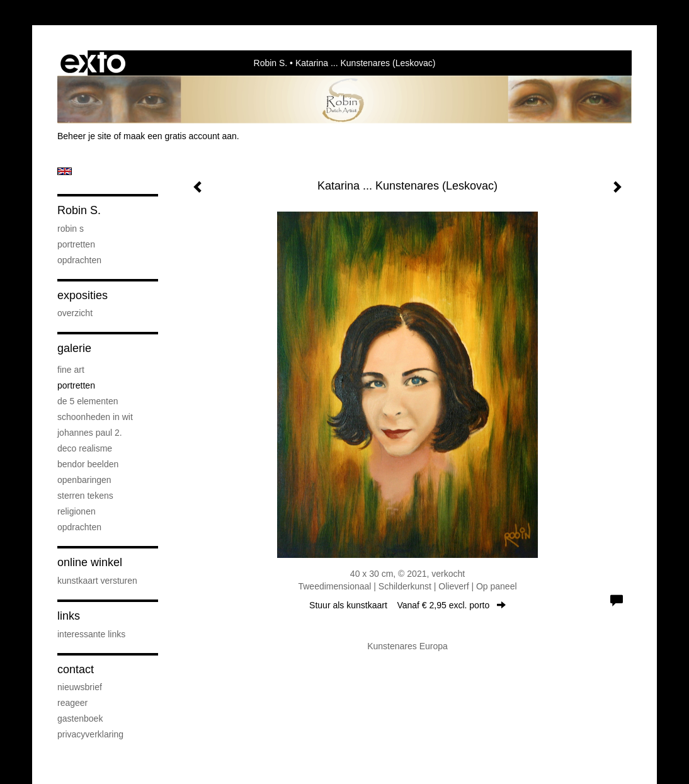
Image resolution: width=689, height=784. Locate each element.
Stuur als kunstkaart (407, 605)
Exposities (83, 295)
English (65, 171)
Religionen (77, 511)
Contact (76, 669)
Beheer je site (84, 136)
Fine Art (71, 370)
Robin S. (271, 63)
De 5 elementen (88, 401)
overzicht (75, 313)
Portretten (76, 244)
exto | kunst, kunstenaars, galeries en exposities (93, 63)
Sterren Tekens (85, 496)
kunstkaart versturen (97, 581)
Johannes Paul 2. (90, 433)
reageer (72, 703)
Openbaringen (84, 480)
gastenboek (80, 719)
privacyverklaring (90, 734)
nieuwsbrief (80, 687)
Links (69, 616)
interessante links (91, 634)
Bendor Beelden (88, 464)
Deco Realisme (85, 448)
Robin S (71, 229)
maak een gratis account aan (180, 136)
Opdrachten (79, 260)
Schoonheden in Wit (95, 417)
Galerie (74, 348)
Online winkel (90, 562)
